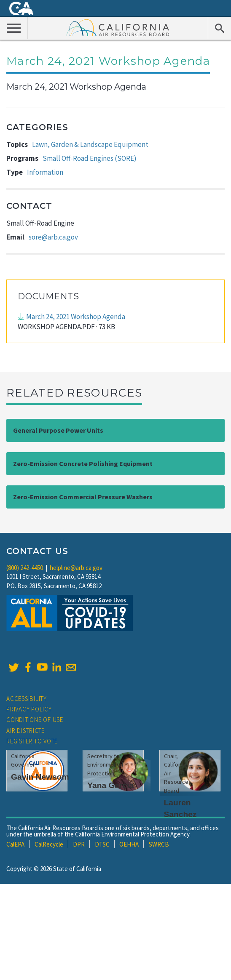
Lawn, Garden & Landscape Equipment (90, 144)
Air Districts (26, 731)
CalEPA (15, 844)
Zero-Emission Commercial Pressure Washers (83, 497)
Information (45, 172)
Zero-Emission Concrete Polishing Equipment (83, 463)
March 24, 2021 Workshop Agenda (76, 317)
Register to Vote (32, 741)
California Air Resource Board (118, 27)
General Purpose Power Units (58, 430)
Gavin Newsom (40, 777)
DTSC (102, 844)
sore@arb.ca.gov (53, 237)
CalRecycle (49, 844)
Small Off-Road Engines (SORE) (90, 158)
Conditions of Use (35, 720)
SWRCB (159, 844)
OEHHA (129, 844)
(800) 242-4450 (25, 568)
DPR (79, 844)
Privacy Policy (29, 709)
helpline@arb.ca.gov (76, 568)
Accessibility (27, 699)
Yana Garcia (110, 785)
